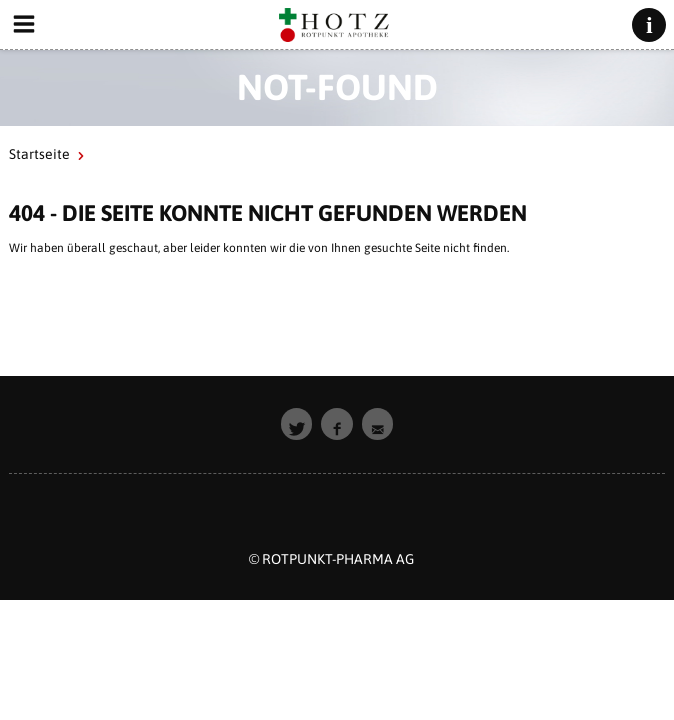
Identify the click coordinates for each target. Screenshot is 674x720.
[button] (297, 424)
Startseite (39, 154)
